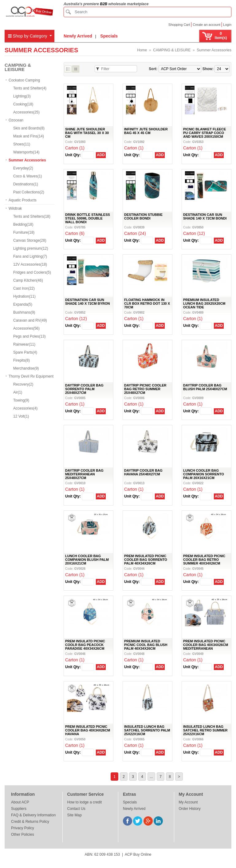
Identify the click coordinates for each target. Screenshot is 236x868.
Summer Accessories (214, 50)
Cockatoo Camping (24, 80)
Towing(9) (21, 400)
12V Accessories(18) (30, 264)
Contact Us (76, 809)
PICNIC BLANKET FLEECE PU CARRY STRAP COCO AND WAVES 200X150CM (205, 133)
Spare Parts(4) (25, 352)
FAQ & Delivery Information (33, 815)
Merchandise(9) (26, 368)
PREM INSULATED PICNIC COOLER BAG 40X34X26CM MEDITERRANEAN (206, 645)
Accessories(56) (26, 328)
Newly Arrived (78, 36)
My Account (188, 802)
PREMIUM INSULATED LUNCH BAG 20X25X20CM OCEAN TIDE (204, 303)
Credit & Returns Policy (30, 822)
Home (142, 50)
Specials (109, 36)
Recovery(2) (23, 384)
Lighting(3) (22, 96)
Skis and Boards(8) (29, 128)
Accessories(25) (26, 112)
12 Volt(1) (21, 416)
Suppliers (19, 809)
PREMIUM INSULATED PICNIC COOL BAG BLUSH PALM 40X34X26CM (146, 645)
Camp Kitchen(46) (28, 280)
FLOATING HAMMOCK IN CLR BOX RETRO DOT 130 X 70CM (147, 303)
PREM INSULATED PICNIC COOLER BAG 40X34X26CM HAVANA (88, 730)
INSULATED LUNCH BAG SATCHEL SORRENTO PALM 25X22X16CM (147, 730)
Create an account (206, 25)
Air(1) (18, 392)
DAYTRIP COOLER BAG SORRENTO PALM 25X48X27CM (84, 389)
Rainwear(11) (24, 344)
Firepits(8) (22, 360)
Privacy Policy (23, 828)
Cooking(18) (23, 104)
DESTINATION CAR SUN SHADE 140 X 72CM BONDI (205, 216)
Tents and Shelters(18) (32, 216)
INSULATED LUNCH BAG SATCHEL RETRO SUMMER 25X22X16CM (205, 730)
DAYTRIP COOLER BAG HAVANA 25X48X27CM (143, 472)
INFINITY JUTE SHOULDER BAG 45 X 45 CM (146, 131)
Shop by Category (28, 36)
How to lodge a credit (85, 802)
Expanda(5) (23, 304)
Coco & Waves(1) (28, 176)
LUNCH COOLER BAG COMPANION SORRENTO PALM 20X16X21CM (204, 474)
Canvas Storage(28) (30, 240)
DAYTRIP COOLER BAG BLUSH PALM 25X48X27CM (205, 387)
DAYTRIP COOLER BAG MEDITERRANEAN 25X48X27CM (84, 474)
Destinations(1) (26, 184)
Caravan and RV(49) (30, 320)
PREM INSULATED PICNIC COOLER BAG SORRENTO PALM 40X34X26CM (146, 560)
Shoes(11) (22, 144)
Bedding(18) (23, 224)
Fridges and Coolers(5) (32, 272)
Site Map (75, 815)
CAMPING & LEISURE (172, 50)
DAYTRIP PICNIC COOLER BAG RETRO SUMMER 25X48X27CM (145, 389)
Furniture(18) (24, 232)
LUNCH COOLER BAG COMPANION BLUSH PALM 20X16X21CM (87, 560)
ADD (101, 155)
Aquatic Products (23, 200)
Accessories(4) (25, 408)
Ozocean (16, 120)
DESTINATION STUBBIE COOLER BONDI (143, 216)
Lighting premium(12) (31, 248)
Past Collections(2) (29, 192)
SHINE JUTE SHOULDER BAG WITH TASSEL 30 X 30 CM (87, 133)
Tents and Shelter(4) (30, 88)
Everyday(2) (23, 168)
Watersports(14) (26, 152)
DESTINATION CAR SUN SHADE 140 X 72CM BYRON (88, 302)
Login (227, 25)
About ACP (20, 802)
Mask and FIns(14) (29, 136)
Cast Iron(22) (24, 288)
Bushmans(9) (24, 312)
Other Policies (23, 834)
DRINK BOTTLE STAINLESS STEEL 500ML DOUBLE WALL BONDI (88, 218)
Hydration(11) (24, 296)
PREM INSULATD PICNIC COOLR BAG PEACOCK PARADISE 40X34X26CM (85, 645)
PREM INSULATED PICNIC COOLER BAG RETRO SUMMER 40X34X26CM (204, 560)
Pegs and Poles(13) (29, 336)
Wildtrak (15, 208)
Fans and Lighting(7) (30, 256)
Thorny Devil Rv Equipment (31, 376)
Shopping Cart (179, 25)
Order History (190, 809)
